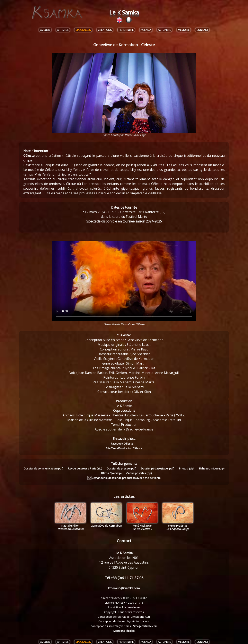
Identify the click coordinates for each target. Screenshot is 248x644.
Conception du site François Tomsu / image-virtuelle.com (124, 621)
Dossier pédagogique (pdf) (158, 464)
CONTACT (202, 30)
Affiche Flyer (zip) (111, 468)
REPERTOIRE (126, 30)
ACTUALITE (164, 30)
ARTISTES (63, 30)
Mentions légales (124, 626)
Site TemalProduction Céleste (138, 444)
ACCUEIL (45, 30)
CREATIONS (105, 30)
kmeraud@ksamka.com (124, 583)
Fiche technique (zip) (212, 464)
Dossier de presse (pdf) (121, 464)
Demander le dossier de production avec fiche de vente (124, 473)
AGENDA (146, 30)
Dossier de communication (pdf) (43, 464)
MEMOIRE (184, 30)
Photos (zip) (187, 464)
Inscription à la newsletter (124, 603)
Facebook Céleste (103, 444)
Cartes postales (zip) (139, 468)
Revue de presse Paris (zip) (85, 464)
